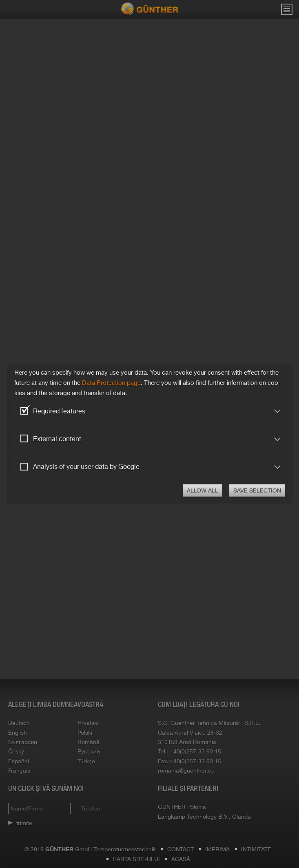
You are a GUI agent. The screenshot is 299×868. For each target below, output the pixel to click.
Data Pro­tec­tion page (111, 383)
